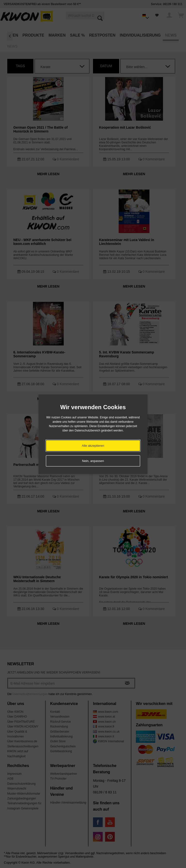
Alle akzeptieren (93, 446)
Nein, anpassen (93, 461)
